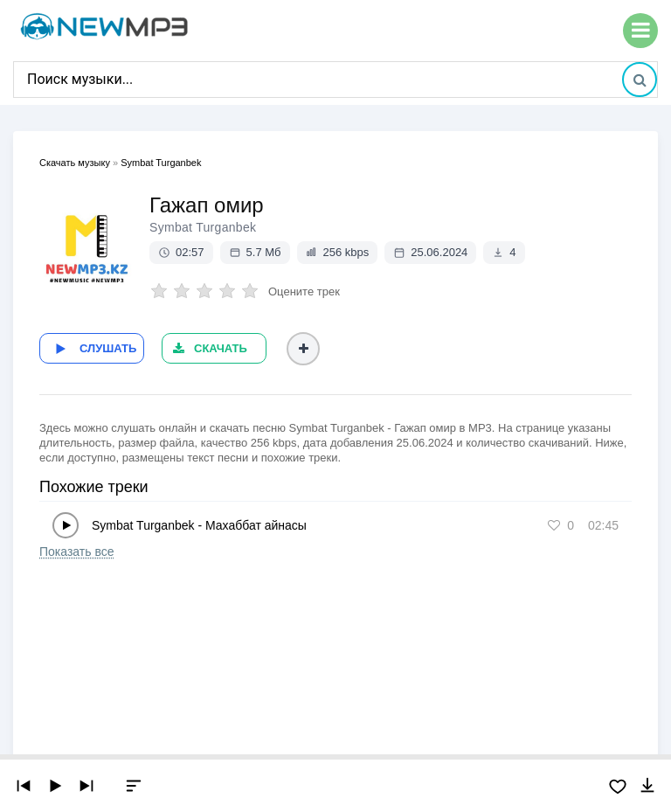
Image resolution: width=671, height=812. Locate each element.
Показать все (76, 552)
